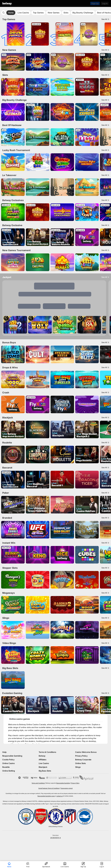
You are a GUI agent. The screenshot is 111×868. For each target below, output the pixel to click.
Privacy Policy (81, 756)
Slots (66, 13)
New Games (54, 13)
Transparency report (67, 788)
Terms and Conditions (38, 783)
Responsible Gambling (12, 756)
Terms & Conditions (47, 752)
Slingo (78, 767)
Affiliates (43, 760)
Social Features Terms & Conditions (49, 788)
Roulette (6, 767)
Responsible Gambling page (46, 796)
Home (11, 13)
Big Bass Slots (45, 771)
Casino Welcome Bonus (86, 752)
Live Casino (23, 13)
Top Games (38, 13)
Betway (42, 756)
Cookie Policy (8, 760)
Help (4, 752)
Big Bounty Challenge (83, 13)
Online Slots (80, 763)
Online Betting (9, 771)
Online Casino (9, 763)
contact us (60, 796)
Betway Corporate (83, 760)
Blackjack (43, 767)
